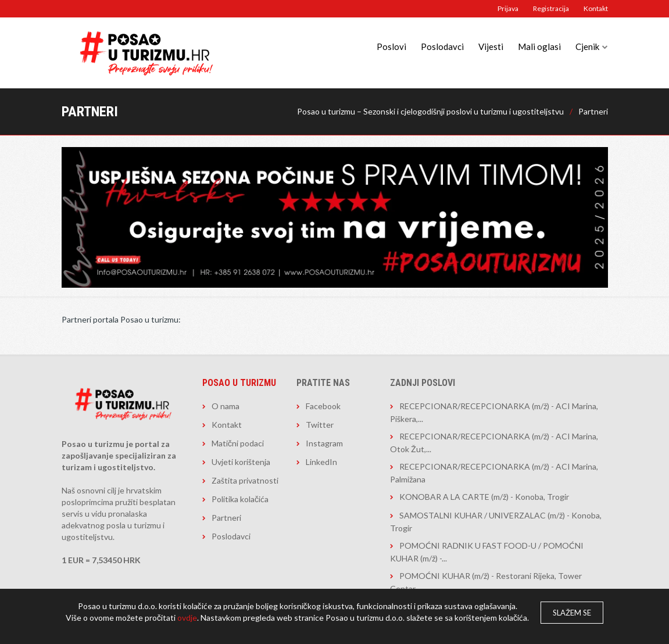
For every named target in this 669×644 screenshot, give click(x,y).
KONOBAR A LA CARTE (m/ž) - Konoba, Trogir (484, 497)
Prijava (508, 8)
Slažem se (572, 613)
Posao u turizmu (239, 383)
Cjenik (587, 46)
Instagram (324, 443)
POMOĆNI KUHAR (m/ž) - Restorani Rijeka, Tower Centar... (486, 582)
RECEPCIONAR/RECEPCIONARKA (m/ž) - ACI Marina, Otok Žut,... (494, 443)
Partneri (593, 111)
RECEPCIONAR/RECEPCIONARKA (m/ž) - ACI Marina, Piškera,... (494, 412)
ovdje (187, 618)
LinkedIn (321, 462)
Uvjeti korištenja (241, 462)
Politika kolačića (240, 499)
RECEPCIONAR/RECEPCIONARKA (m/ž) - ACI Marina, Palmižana (494, 473)
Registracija (551, 8)
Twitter (320, 425)
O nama (226, 406)
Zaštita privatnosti (245, 480)
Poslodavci (442, 46)
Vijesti (491, 46)
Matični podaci (238, 443)
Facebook (323, 406)
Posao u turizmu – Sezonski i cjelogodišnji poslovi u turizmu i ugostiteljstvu (430, 111)
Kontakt (596, 8)
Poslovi (391, 46)
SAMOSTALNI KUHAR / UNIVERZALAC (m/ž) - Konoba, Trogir (496, 522)
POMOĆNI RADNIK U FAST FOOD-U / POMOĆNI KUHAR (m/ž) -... (487, 552)
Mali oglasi (539, 46)
